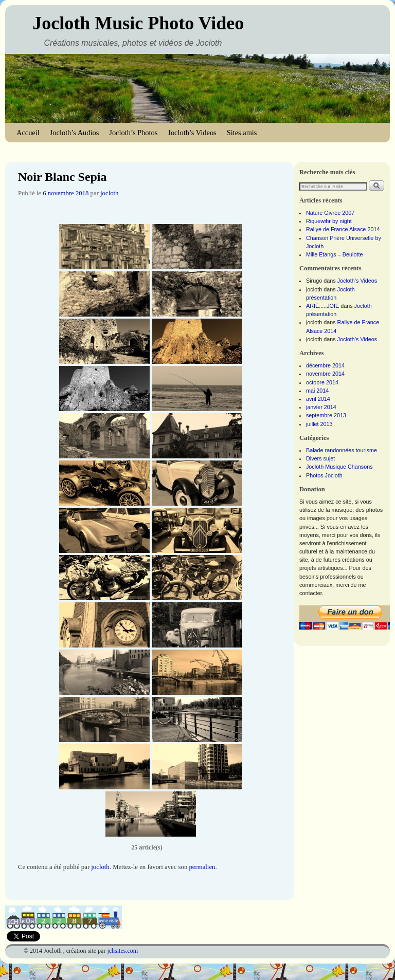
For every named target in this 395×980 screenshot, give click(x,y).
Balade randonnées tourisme (342, 450)
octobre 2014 (322, 382)
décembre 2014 (325, 365)
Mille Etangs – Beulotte (334, 254)
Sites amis (242, 133)
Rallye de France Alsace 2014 (343, 229)
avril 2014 (318, 399)
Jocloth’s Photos (133, 133)
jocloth (109, 193)
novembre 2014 (325, 374)
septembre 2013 (326, 415)
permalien (202, 867)
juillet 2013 (319, 424)
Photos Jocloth (324, 475)
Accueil (28, 133)
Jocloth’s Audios (75, 133)
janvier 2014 (321, 407)
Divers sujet (320, 458)
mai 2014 (317, 391)
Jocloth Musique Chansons (339, 467)
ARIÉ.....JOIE (322, 306)
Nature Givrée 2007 (330, 213)
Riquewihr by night (329, 221)
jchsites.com (122, 951)
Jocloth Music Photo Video (138, 23)
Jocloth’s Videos (192, 133)
